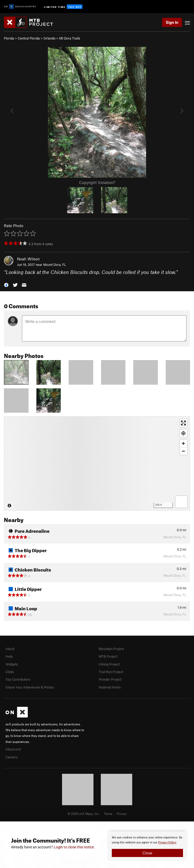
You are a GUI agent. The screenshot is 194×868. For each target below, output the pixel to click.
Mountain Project (111, 649)
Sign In (172, 22)
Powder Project (110, 679)
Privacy (122, 814)
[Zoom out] (183, 451)
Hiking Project (109, 664)
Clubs (10, 672)
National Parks (110, 687)
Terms (108, 814)
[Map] (97, 463)
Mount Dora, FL (55, 265)
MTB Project (108, 656)
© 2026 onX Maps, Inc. (84, 814)
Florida (9, 38)
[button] (6, 285)
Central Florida (29, 38)
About (10, 649)
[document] (147, 846)
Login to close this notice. (74, 847)
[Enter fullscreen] (183, 423)
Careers (12, 757)
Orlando (49, 38)
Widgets (12, 664)
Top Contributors (18, 679)
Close (147, 853)
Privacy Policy (167, 842)
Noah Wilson (28, 259)
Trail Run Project (111, 672)
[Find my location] (183, 433)
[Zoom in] (183, 443)
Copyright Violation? (97, 182)
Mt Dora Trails (70, 38)
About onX (13, 749)
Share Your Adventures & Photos (30, 687)
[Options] (181, 502)
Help (9, 656)
